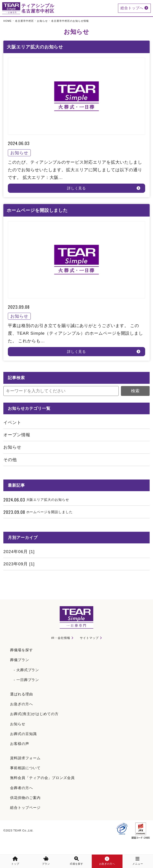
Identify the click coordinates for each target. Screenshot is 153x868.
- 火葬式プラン (26, 670)
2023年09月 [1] (19, 564)
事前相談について (25, 768)
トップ (15, 861)
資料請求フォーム (25, 758)
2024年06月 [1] (19, 552)
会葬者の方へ (22, 788)
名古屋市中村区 (24, 21)
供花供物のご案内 (25, 798)
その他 (10, 460)
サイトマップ (89, 638)
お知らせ (42, 21)
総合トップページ (25, 808)
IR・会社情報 (61, 638)
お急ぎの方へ (22, 704)
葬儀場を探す (22, 650)
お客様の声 (20, 744)
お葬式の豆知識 (23, 734)
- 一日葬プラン (26, 680)
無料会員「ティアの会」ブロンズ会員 (42, 778)
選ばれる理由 (22, 694)
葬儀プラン (20, 660)
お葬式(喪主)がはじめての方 (34, 714)
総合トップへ (134, 8)
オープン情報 (17, 435)
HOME (8, 21)
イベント (12, 422)
